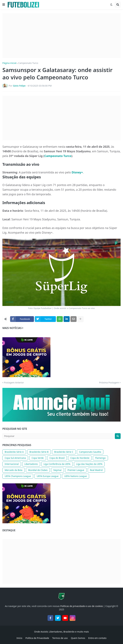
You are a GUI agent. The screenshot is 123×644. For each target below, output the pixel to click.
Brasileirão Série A (14, 452)
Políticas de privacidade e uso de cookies (82, 606)
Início (19, 638)
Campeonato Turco (28, 63)
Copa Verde (38, 458)
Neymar (57, 470)
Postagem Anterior (14, 383)
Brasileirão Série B (39, 452)
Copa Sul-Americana (15, 458)
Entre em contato (97, 638)
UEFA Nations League (75, 476)
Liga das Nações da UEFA (89, 464)
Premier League (76, 470)
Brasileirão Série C (64, 452)
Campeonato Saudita (90, 452)
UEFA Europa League (48, 476)
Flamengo (100, 458)
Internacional (12, 464)
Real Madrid (96, 470)
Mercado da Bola (14, 470)
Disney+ (77, 172)
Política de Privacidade (37, 638)
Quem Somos (78, 638)
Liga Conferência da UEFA (57, 464)
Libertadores (31, 464)
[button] (4, 5)
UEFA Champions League (18, 476)
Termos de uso (60, 638)
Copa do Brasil (57, 458)
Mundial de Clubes (38, 470)
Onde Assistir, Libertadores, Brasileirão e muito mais (61, 632)
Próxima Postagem (109, 383)
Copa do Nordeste (80, 458)
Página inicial (9, 63)
